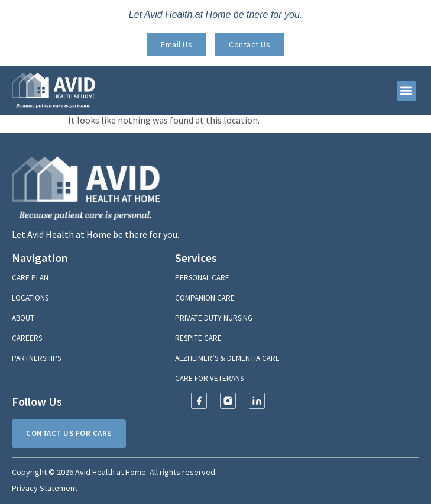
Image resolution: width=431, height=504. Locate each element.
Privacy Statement (45, 488)
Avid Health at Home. (111, 472)
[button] (406, 91)
